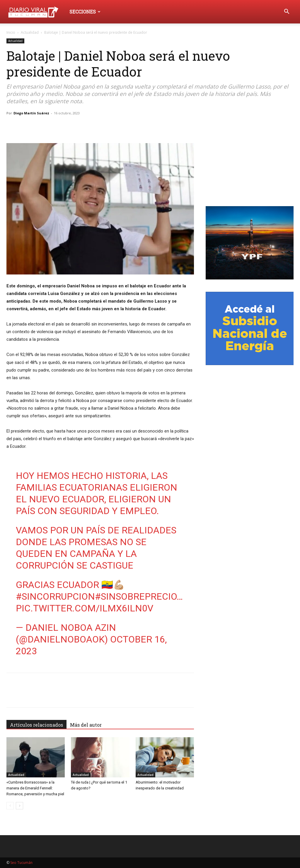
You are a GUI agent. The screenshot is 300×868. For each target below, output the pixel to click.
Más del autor (86, 725)
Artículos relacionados (36, 725)
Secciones (85, 12)
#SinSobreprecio (136, 596)
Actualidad (30, 32)
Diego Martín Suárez (31, 113)
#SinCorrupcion (55, 596)
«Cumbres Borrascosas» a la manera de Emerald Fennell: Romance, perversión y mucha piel (35, 788)
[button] (287, 12)
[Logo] (36, 12)
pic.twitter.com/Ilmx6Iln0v (85, 608)
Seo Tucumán (21, 863)
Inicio (11, 32)
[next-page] (19, 806)
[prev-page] (10, 806)
